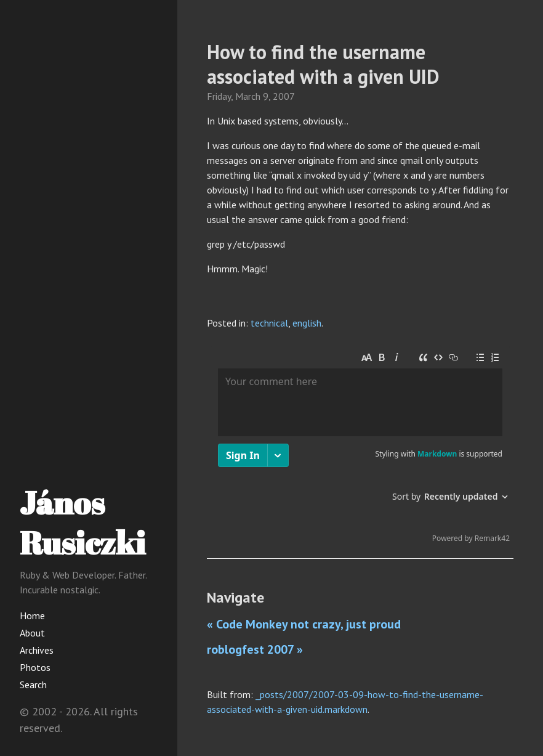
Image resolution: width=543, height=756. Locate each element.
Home (32, 616)
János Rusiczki (82, 522)
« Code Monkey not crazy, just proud (304, 624)
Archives (37, 650)
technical (269, 323)
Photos (35, 667)
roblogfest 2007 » (255, 649)
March (248, 96)
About (32, 633)
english (307, 323)
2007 (284, 96)
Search (33, 685)
